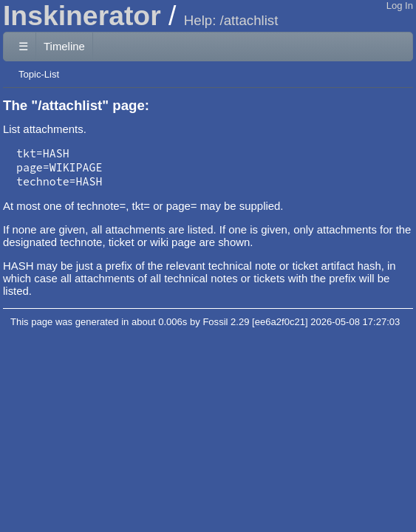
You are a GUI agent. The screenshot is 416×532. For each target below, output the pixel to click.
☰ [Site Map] (23, 46)
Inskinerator (82, 16)
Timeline (64, 46)
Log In (400, 6)
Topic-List (39, 74)
